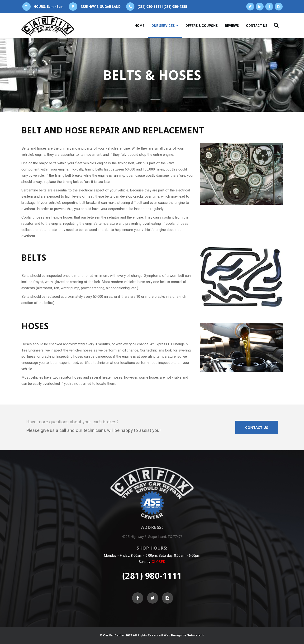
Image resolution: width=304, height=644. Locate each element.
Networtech (195, 635)
